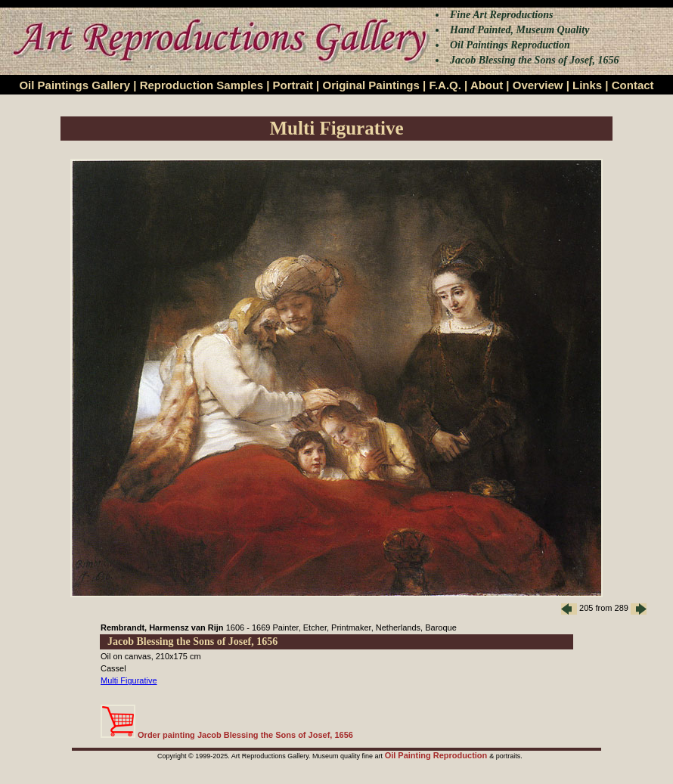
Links (587, 85)
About (487, 85)
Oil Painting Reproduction (437, 755)
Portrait (293, 85)
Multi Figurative (129, 680)
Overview (538, 85)
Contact (633, 85)
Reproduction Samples (202, 85)
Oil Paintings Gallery (74, 85)
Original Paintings (371, 85)
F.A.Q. (445, 85)
